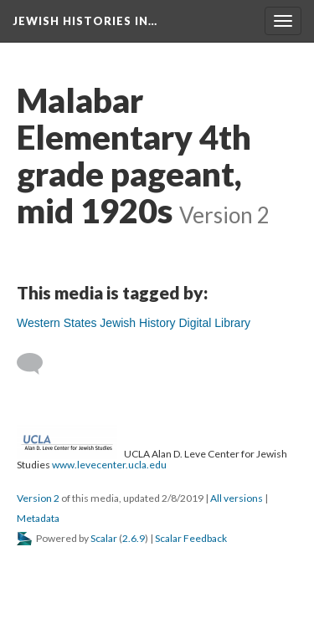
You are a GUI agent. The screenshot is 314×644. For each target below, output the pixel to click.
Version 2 (38, 498)
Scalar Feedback (191, 538)
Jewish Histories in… (85, 21)
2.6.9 (134, 538)
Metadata (38, 518)
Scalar (104, 538)
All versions (237, 498)
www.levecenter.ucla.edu (109, 465)
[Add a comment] (37, 364)
